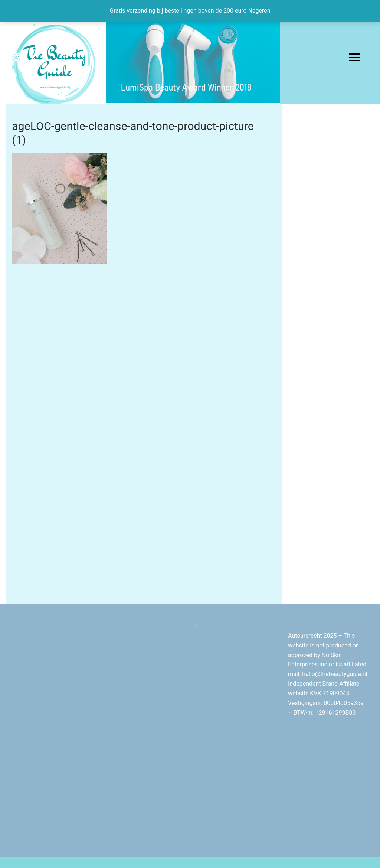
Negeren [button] (259, 11)
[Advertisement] (331, 231)
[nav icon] (355, 58)
